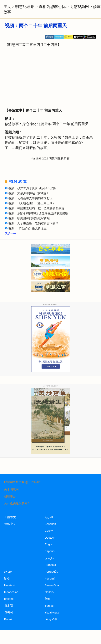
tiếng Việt (51, 619)
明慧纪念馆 (25, 7)
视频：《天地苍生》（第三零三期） (32, 203)
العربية (49, 517)
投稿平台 (10, 497)
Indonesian (11, 592)
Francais (50, 565)
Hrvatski (10, 585)
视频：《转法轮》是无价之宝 (28, 228)
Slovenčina (52, 585)
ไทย (47, 599)
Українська (52, 613)
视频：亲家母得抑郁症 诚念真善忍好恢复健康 (38, 213)
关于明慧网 (11, 489)
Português (51, 572)
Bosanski (51, 524)
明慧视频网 (79, 7)
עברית (8, 572)
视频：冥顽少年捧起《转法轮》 (29, 193)
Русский (50, 579)
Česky (49, 531)
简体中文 (10, 524)
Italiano (9, 599)
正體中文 (10, 517)
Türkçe (49, 606)
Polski (8, 619)
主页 (7, 7)
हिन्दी (7, 579)
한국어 (9, 613)
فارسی (49, 558)
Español (50, 551)
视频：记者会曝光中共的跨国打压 (30, 198)
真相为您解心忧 (52, 7)
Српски (50, 592)
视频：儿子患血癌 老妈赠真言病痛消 (33, 223)
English (50, 544)
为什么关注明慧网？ (17, 503)
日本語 (9, 606)
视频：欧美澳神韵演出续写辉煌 (29, 218)
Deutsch (50, 538)
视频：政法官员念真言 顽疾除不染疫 (32, 188)
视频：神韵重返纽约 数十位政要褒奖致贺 (36, 208)
